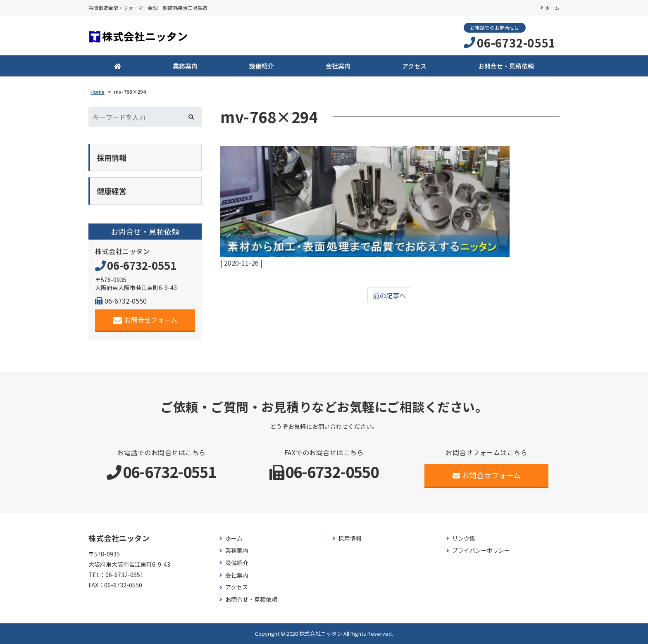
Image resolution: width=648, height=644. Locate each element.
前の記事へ (389, 295)
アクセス (414, 66)
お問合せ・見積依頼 (506, 66)
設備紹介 (262, 66)
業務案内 (185, 66)
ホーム (552, 8)
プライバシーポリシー (481, 550)
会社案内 (338, 66)
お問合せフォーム (145, 320)
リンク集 (464, 538)
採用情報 (350, 538)
